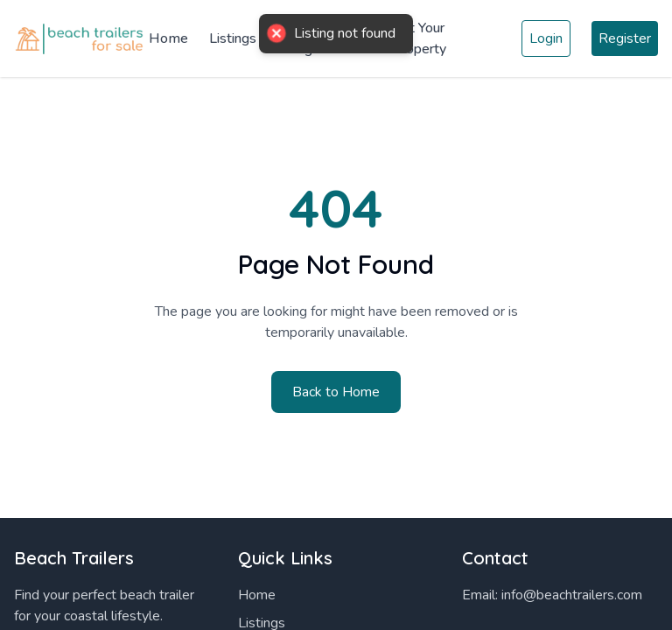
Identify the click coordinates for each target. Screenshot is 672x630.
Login (546, 38)
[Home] (81, 39)
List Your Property (419, 38)
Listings (233, 38)
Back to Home (336, 392)
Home (168, 38)
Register (625, 38)
